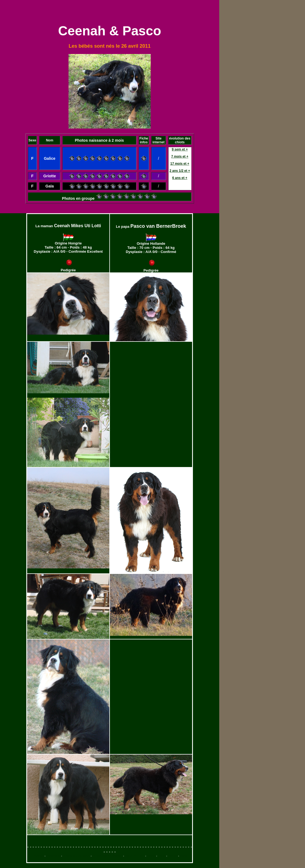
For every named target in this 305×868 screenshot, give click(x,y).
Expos (162, 856)
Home (183, 856)
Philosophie (53, 856)
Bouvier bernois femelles (107, 856)
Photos (151, 856)
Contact (173, 856)
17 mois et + (180, 164)
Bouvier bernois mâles (76, 856)
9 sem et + (180, 149)
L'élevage (38, 856)
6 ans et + (180, 178)
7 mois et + (180, 156)
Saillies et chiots (135, 856)
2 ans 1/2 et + (180, 171)
